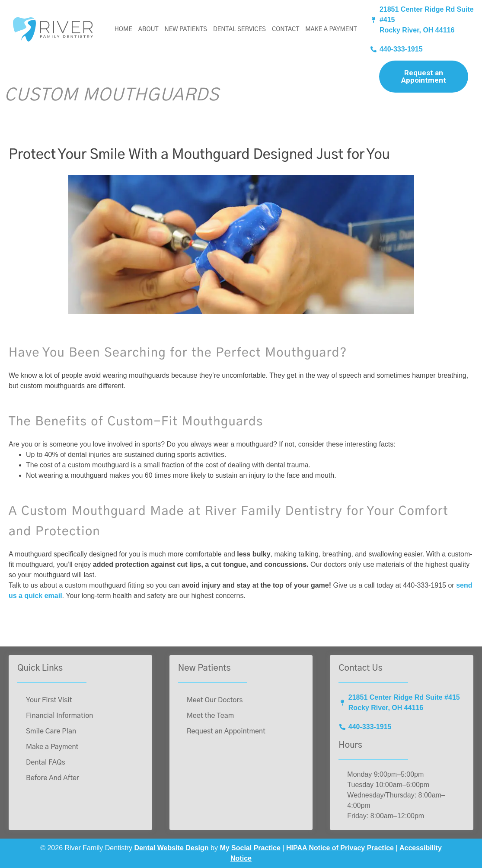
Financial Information (59, 716)
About (148, 29)
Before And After (53, 778)
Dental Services (239, 29)
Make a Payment (331, 29)
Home (123, 29)
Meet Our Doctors (215, 700)
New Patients (185, 29)
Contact (286, 29)
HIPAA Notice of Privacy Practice (340, 848)
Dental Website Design (171, 848)
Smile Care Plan (51, 731)
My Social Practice (250, 848)
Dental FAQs (46, 762)
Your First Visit (49, 700)
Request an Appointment (424, 76)
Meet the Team (211, 716)
